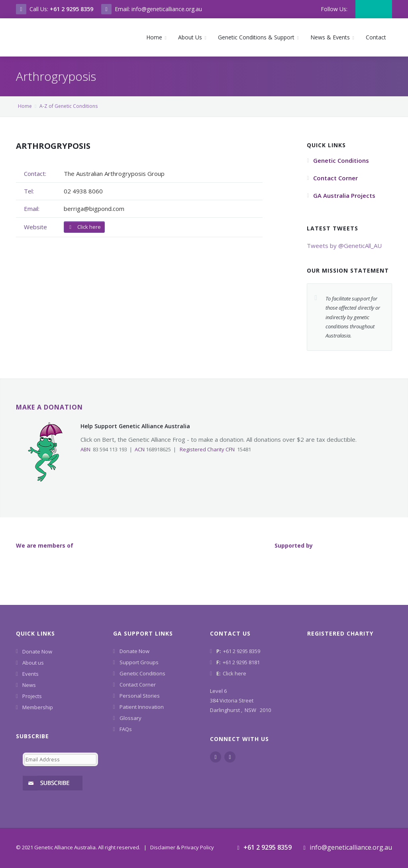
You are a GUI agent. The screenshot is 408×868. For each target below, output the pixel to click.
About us (33, 663)
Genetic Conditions (142, 673)
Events (30, 674)
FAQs (126, 729)
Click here (84, 227)
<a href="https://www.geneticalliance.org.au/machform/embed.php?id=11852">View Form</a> (59, 769)
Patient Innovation (142, 707)
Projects (32, 696)
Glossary (130, 718)
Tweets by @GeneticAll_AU (344, 246)
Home (25, 106)
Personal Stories (140, 696)
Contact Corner (138, 685)
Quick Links (35, 633)
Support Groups (139, 662)
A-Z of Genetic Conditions (69, 106)
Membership (38, 707)
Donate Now (37, 651)
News (29, 685)
